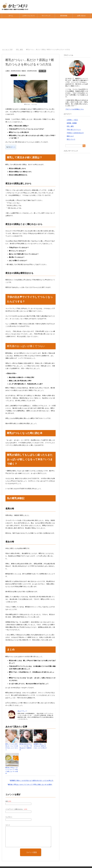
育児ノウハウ (71, 139)
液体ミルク (70, 136)
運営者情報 (64, 16)
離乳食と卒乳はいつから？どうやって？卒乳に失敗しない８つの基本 (12, 767)
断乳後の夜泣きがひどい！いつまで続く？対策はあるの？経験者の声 (26, 746)
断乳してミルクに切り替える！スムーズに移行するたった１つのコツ (12, 746)
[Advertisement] (46, 34)
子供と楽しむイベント (74, 130)
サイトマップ (46, 16)
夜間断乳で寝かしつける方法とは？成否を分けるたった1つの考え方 (40, 746)
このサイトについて (28, 16)
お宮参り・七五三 (72, 120)
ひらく (13, 147)
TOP (7, 50)
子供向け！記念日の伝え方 (75, 133)
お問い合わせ (81, 16)
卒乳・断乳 (42, 71)
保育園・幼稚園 (72, 123)
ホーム (11, 16)
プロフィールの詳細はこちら (75, 109)
